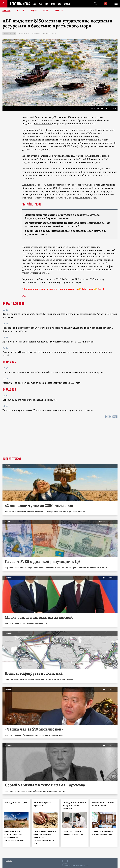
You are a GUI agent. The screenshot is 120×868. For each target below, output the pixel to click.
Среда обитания (24, 34)
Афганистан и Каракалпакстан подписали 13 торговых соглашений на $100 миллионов (48, 342)
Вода (54, 34)
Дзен (100, 289)
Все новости (111, 417)
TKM (53, 4)
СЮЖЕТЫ (59, 11)
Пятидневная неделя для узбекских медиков (74, 805)
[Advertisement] (60, 438)
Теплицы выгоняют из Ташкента (103, 804)
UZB (59, 4)
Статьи (21, 11)
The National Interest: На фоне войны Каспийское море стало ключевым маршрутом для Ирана (53, 372)
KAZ (34, 4)
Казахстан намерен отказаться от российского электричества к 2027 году (41, 383)
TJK (47, 4)
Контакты (9, 861)
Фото (46, 11)
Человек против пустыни (43, 804)
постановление (43, 124)
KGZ (40, 4)
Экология (46, 34)
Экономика (36, 34)
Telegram (87, 289)
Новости (6, 11)
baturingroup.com (79, 865)
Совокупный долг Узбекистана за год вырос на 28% (30, 400)
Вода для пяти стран (16, 802)
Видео (34, 11)
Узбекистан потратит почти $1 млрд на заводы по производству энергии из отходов (47, 410)
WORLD (67, 4)
